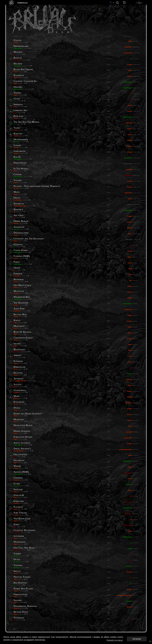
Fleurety (18, 507)
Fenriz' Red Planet (23, 589)
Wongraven (20, 542)
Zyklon (17, 40)
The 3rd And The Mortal (27, 122)
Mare (16, 396)
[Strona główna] (12, 3)
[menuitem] (143, 628)
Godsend (18, 478)
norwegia (22, 3)
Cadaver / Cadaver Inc (25, 81)
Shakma (18, 600)
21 (29, 52)
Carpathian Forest (23, 338)
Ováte (17, 559)
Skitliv (17, 571)
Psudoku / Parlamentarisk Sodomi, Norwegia (37, 186)
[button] (114, 3)
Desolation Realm (23, 425)
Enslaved (18, 116)
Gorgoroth (19, 151)
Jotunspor (19, 536)
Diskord (18, 87)
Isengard (18, 489)
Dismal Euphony (22, 431)
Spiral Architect (22, 449)
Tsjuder (18, 180)
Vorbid (17, 554)
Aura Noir (19, 309)
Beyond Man (20, 314)
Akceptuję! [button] (137, 639)
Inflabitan (19, 460)
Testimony (19, 618)
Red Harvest (20, 583)
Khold (17, 320)
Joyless (17, 384)
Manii (17, 192)
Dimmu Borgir (21, 221)
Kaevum (18, 134)
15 (35, 162)
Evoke (17, 484)
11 (31, 451)
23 (33, 52)
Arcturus (19, 215)
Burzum (18, 58)
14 (33, 162)
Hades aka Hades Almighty (28, 414)
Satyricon (19, 204)
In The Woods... (22, 169)
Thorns (17, 93)
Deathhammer (21, 139)
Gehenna (18, 244)
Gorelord (19, 501)
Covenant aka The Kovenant (29, 239)
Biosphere (19, 279)
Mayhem (18, 52)
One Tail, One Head (24, 548)
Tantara (18, 565)
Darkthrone (20, 163)
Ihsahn (17, 344)
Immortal (18, 104)
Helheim (18, 64)
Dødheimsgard (21, 46)
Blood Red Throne (23, 69)
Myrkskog (19, 419)
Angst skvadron (22, 443)
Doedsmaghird (21, 233)
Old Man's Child (22, 285)
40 (23, 101)
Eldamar (18, 361)
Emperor (18, 274)
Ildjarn (17, 145)
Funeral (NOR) (22, 256)
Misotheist (19, 326)
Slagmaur (19, 75)
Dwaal (17, 408)
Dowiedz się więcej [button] (115, 640)
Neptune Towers (22, 577)
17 (39, 162)
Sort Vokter (20, 513)
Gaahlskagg (20, 390)
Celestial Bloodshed (24, 530)
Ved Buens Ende (22, 519)
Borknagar (19, 367)
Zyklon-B (19, 495)
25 (37, 52)
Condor (18, 174)
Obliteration (20, 454)
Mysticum (19, 291)
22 (31, 52)
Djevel (17, 198)
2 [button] (112, 3)
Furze (17, 262)
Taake (17, 128)
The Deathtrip (21, 303)
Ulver (17, 99)
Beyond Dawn (21, 612)
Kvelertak (19, 402)
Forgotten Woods (23, 437)
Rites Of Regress (22, 332)
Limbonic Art (20, 110)
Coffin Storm (20, 250)
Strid (16, 524)
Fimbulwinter (20, 594)
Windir (17, 466)
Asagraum (19, 227)
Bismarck (18, 209)
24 (35, 52)
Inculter (18, 373)
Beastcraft (19, 349)
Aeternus (18, 379)
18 (41, 162)
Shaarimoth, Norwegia (25, 606)
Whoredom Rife (22, 297)
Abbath (17, 355)
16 (37, 162)
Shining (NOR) (21, 472)
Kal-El (17, 157)
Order (17, 268)
